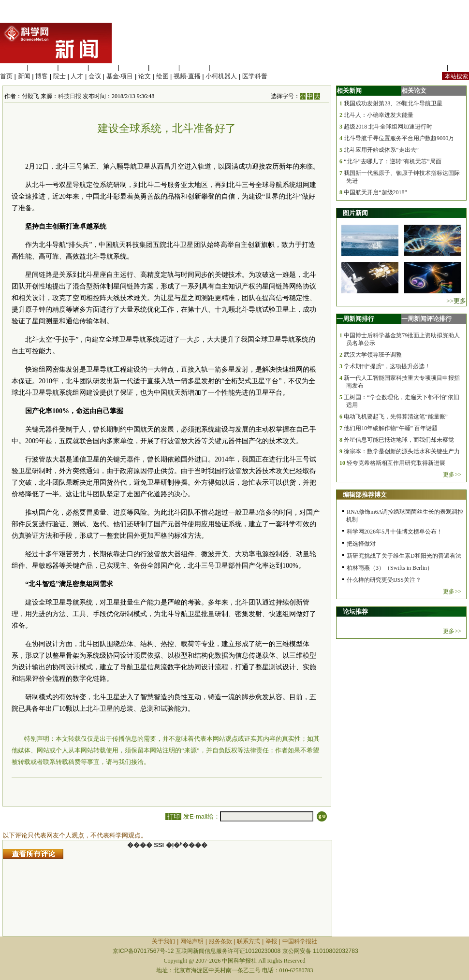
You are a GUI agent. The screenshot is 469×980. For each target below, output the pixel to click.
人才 (77, 76)
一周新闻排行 (355, 319)
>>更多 (456, 301)
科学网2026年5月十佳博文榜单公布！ (395, 532)
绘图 (162, 76)
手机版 (460, 67)
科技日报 (70, 96)
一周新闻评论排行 (426, 319)
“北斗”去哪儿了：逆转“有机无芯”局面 (392, 161)
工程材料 (103, 67)
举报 (271, 941)
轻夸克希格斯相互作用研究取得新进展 (396, 463)
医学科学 (43, 67)
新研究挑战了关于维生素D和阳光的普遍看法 (404, 556)
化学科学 (73, 67)
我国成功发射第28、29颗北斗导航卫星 (393, 103)
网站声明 (192, 941)
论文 (145, 76)
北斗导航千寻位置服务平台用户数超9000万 (399, 138)
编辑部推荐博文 (365, 495)
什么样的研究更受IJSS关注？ (384, 580)
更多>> (452, 475)
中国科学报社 (300, 941)
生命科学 (13, 67)
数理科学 (194, 67)
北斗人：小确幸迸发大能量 (379, 115)
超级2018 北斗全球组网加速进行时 (388, 127)
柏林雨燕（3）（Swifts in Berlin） (390, 568)
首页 (6, 76)
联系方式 (249, 941)
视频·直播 (187, 76)
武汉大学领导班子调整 (373, 355)
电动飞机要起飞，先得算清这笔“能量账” (396, 417)
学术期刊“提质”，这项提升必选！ (387, 366)
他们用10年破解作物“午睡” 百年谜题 (391, 428)
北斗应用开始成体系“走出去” (381, 150)
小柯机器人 (221, 76)
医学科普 (255, 76)
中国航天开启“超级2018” (375, 192)
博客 (42, 76)
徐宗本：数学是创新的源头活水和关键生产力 (402, 451)
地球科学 (164, 67)
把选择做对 (361, 544)
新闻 (24, 76)
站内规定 (432, 67)
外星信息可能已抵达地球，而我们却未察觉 (399, 440)
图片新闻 (355, 213)
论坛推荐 (355, 612)
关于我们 (163, 941)
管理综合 (224, 67)
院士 (59, 76)
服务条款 (220, 941)
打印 (173, 816)
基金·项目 (120, 76)
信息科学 (133, 67)
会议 (95, 76)
